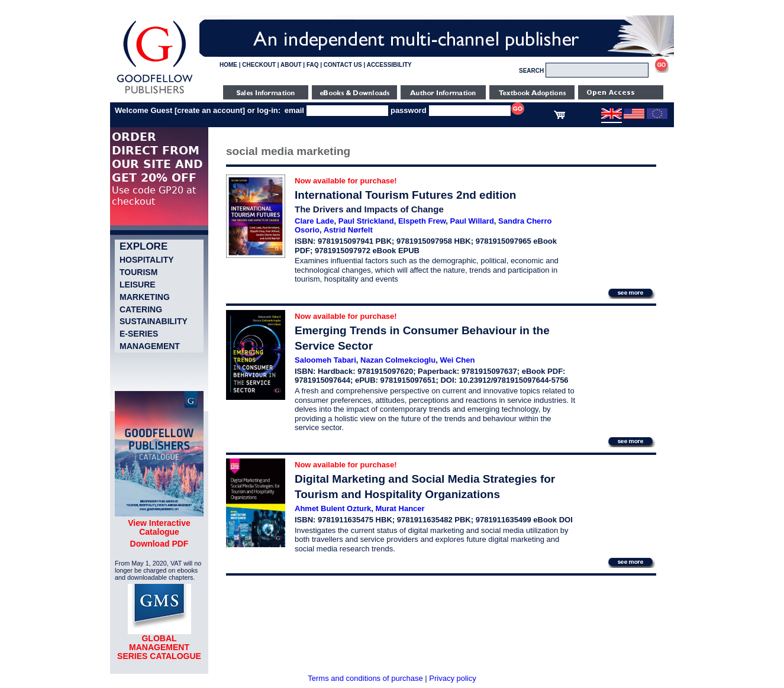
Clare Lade (314, 221)
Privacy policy (452, 678)
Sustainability (154, 321)
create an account (210, 110)
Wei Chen (457, 360)
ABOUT (291, 65)
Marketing (145, 297)
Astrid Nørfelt (348, 230)
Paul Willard (472, 221)
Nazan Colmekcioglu (398, 360)
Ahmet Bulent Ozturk (333, 508)
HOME (228, 65)
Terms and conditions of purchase (365, 678)
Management (150, 346)
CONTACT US (343, 65)
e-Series (139, 334)
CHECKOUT (259, 65)
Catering (141, 309)
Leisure (138, 285)
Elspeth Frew (422, 221)
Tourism (138, 272)
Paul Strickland (366, 221)
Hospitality (147, 260)
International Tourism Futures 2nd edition (405, 195)
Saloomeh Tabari (325, 360)
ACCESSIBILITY (389, 65)
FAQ (313, 65)
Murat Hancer (400, 508)
